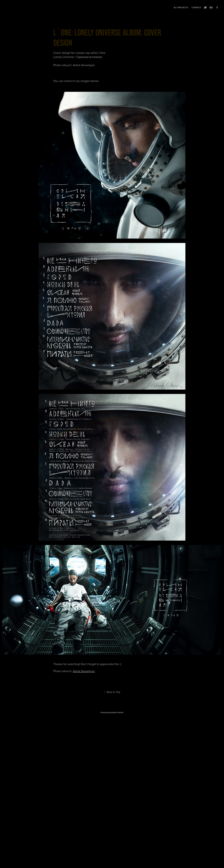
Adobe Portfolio (117, 712)
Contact (196, 7)
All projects (181, 7)
